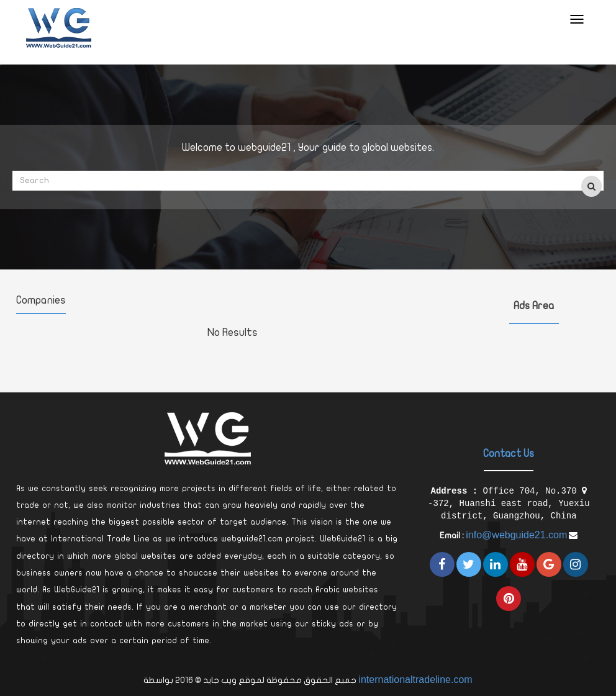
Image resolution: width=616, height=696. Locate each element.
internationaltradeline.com (415, 680)
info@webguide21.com (516, 535)
